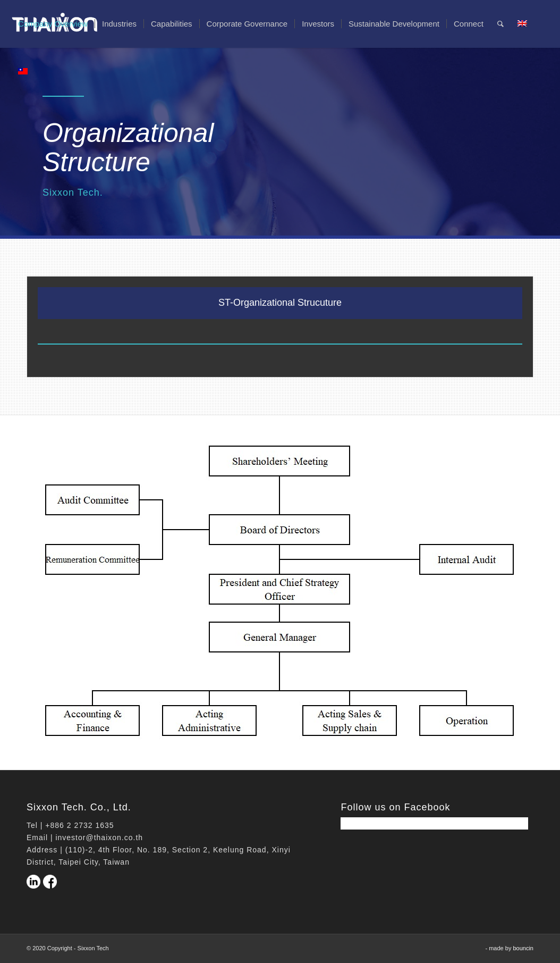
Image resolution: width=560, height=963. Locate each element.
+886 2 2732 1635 (79, 825)
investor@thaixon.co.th (99, 838)
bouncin (523, 948)
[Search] (500, 24)
